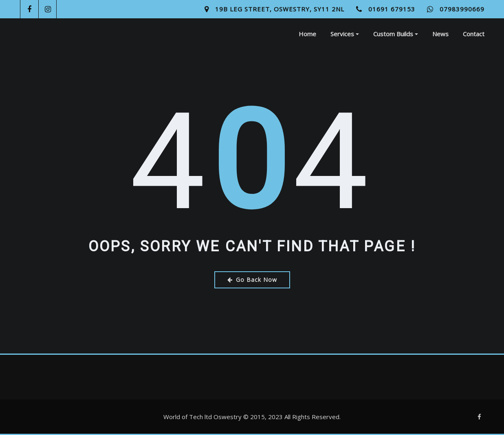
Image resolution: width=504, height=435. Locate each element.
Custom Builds (396, 34)
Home (307, 34)
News (440, 34)
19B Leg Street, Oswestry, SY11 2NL (280, 9)
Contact (474, 34)
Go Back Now (252, 280)
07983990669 (462, 9)
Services (345, 34)
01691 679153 (392, 9)
